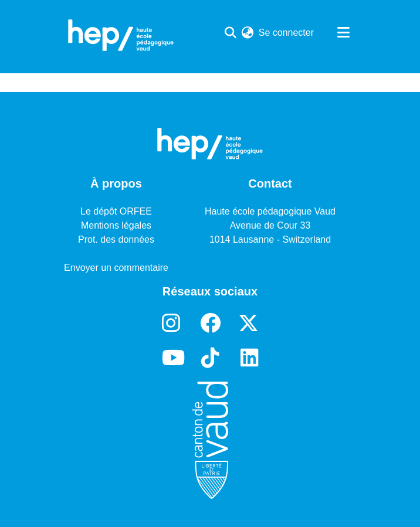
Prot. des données (116, 239)
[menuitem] (248, 33)
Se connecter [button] (287, 33)
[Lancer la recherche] (231, 33)
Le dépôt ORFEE (116, 211)
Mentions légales (116, 225)
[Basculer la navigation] (343, 33)
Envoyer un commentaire (116, 268)
